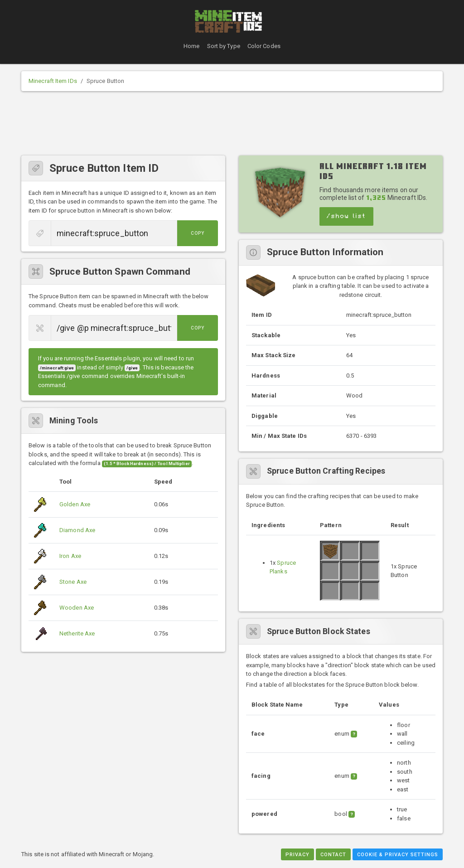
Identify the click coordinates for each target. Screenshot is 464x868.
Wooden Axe (77, 608)
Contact (333, 855)
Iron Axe (70, 556)
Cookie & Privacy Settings (398, 855)
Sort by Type (224, 46)
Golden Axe (75, 504)
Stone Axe (73, 582)
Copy (198, 233)
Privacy (297, 855)
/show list (346, 216)
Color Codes (264, 46)
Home (191, 46)
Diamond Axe (77, 530)
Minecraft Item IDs (53, 81)
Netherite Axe (77, 633)
